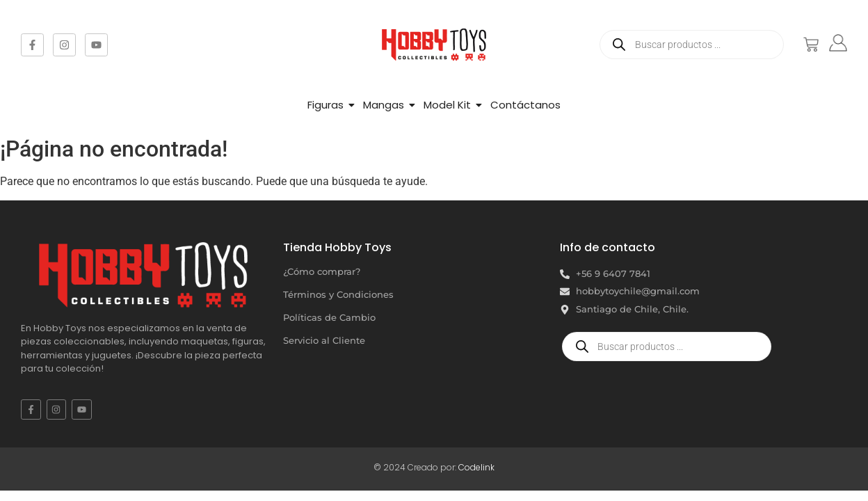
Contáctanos (525, 105)
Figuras (325, 105)
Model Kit (447, 105)
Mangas (384, 105)
